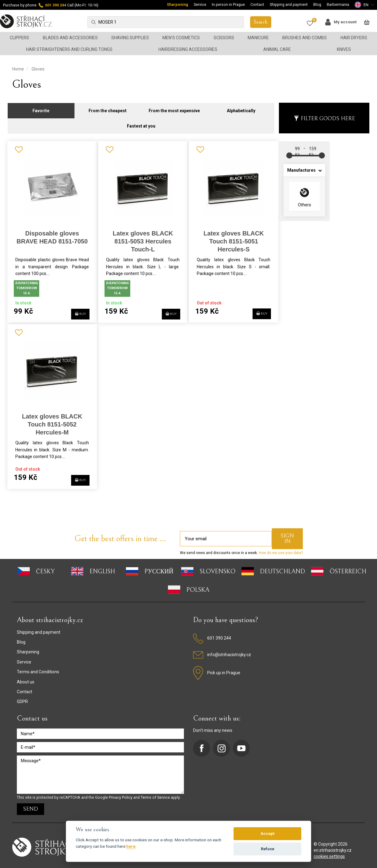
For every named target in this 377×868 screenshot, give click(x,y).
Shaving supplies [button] (130, 38)
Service (200, 4)
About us (26, 678)
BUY (76, 309)
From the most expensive (174, 107)
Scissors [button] (224, 38)
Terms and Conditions (38, 668)
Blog (317, 4)
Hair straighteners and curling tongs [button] (69, 49)
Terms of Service (155, 794)
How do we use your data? (280, 549)
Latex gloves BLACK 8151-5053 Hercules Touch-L (141, 238)
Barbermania (338, 4)
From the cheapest (108, 107)
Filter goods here (324, 115)
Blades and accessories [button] (70, 38)
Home (18, 69)
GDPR (22, 698)
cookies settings (329, 853)
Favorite (41, 107)
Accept (267, 834)
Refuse (268, 849)
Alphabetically (241, 107)
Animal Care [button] (277, 49)
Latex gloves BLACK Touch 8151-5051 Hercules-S (230, 238)
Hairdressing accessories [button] (188, 49)
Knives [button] (344, 49)
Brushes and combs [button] (305, 38)
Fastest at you (141, 123)
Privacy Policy (121, 794)
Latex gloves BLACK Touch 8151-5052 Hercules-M (51, 421)
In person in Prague (228, 4)
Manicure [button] (258, 38)
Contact (257, 4)
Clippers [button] (19, 38)
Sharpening (177, 4)
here (131, 846)
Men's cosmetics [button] (181, 38)
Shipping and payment (289, 4)
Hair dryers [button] (354, 38)
